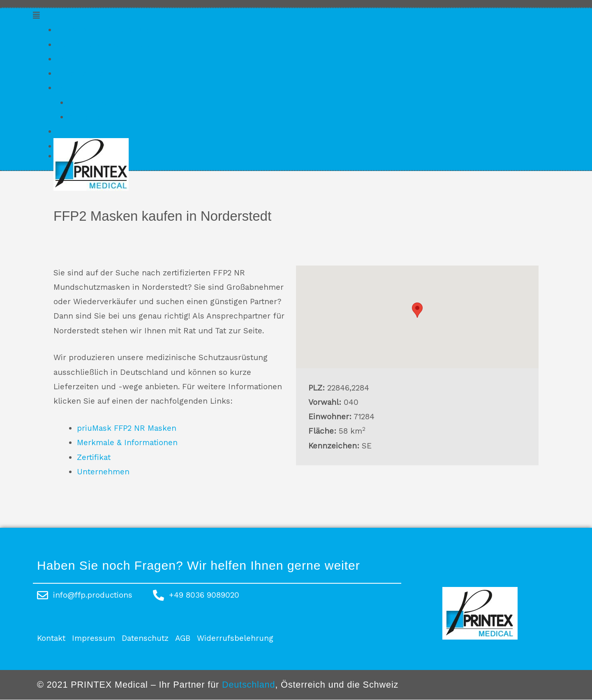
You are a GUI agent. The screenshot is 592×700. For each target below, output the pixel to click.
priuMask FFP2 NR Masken (106, 30)
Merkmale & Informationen (107, 45)
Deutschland (249, 685)
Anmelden (88, 117)
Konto (67, 88)
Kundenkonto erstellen (112, 103)
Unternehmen (83, 73)
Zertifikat (73, 59)
